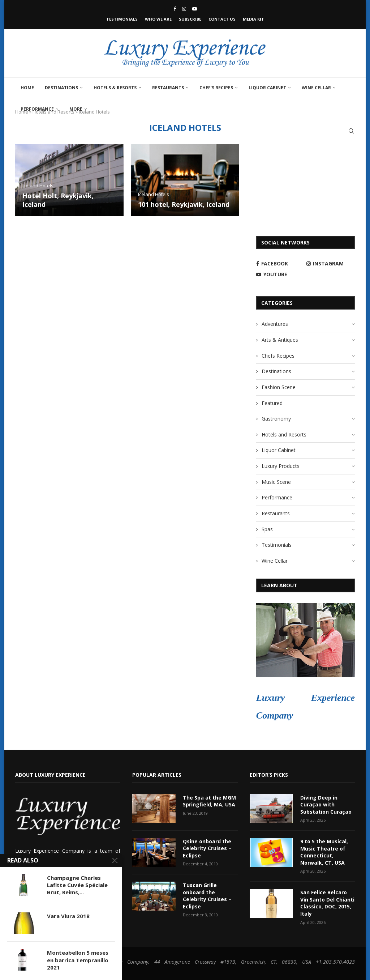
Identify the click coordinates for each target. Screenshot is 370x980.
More (76, 109)
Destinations (61, 88)
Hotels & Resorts (115, 88)
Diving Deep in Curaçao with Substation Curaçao (326, 805)
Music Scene (276, 482)
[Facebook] (175, 9)
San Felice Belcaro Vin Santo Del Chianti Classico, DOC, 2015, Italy (327, 903)
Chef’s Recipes (216, 88)
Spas (267, 529)
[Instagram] (184, 9)
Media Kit (253, 19)
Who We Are (158, 19)
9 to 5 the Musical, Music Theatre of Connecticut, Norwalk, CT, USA (324, 852)
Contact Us (222, 19)
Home (27, 88)
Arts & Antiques (280, 340)
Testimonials (122, 19)
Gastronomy (276, 419)
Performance (37, 109)
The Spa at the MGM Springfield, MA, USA (209, 801)
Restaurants (168, 88)
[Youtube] (195, 9)
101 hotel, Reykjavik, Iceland (184, 204)
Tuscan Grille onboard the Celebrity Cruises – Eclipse (207, 896)
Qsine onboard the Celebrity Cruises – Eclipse (207, 848)
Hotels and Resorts (284, 434)
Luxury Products (281, 466)
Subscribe (190, 19)
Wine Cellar (316, 88)
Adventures (275, 324)
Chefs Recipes (278, 356)
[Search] (351, 131)
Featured (272, 403)
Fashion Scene (279, 387)
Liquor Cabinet (267, 88)
